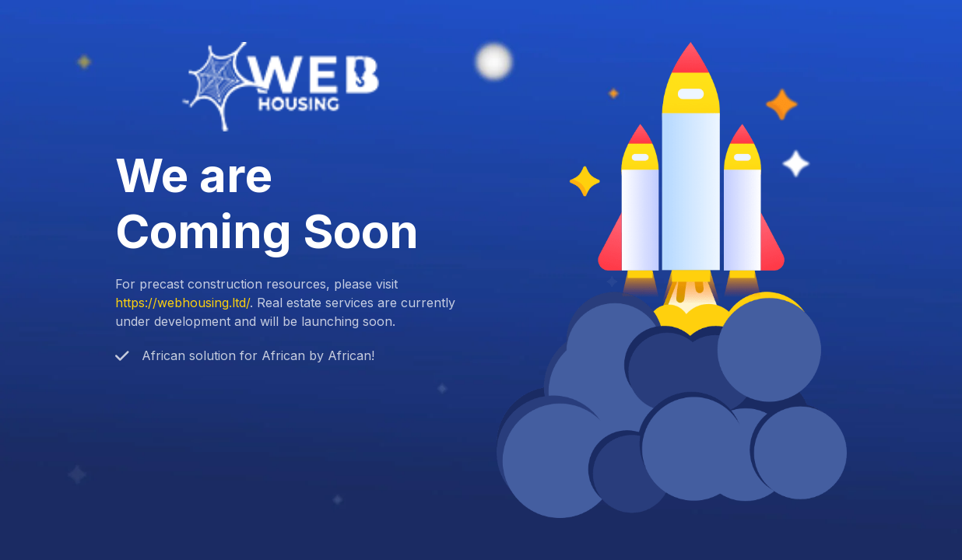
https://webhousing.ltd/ (183, 303)
